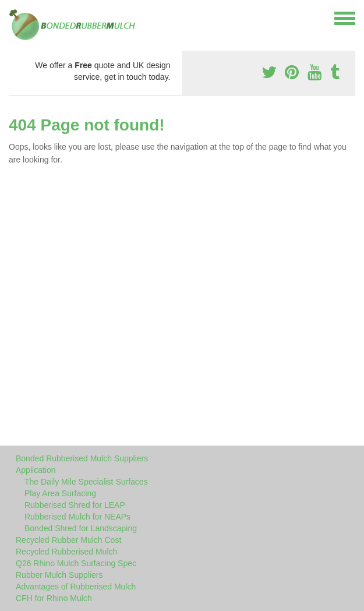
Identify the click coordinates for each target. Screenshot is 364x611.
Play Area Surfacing (60, 493)
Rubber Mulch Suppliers (59, 575)
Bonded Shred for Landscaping (81, 528)
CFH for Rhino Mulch (54, 598)
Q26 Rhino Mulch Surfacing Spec (76, 563)
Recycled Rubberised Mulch (66, 552)
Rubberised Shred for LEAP (75, 505)
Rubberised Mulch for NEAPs (77, 517)
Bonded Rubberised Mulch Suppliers (82, 458)
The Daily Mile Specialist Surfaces (86, 482)
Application (36, 470)
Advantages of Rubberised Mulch (76, 587)
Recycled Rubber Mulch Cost (68, 540)
